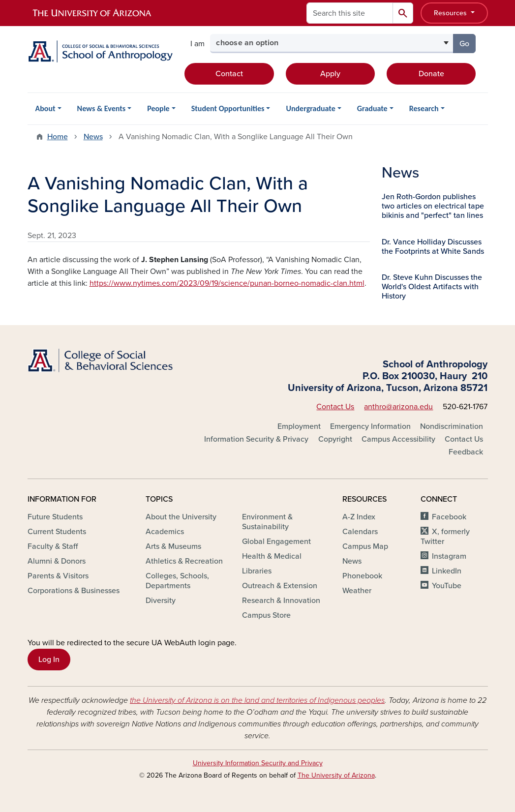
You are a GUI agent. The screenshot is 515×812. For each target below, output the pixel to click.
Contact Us (335, 407)
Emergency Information (370, 426)
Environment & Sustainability (267, 522)
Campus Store (266, 615)
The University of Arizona (336, 775)
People (158, 108)
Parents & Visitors (58, 576)
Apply (330, 74)
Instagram (449, 556)
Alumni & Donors (57, 561)
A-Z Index (359, 517)
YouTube (447, 586)
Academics (165, 532)
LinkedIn (447, 571)
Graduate (372, 108)
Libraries (257, 571)
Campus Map (365, 546)
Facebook (449, 517)
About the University (181, 517)
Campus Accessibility (398, 439)
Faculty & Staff (53, 546)
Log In (49, 660)
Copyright (335, 439)
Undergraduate (310, 108)
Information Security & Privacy (256, 439)
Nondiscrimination (452, 426)
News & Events (101, 108)
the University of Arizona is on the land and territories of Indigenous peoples (257, 700)
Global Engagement (276, 541)
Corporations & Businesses (74, 591)
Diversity (161, 601)
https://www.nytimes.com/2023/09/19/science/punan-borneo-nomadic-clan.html (227, 283)
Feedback (466, 452)
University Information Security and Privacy (258, 763)
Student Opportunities (228, 108)
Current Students (57, 532)
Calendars (360, 532)
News (93, 137)
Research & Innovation (281, 601)
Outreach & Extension (280, 586)
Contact (229, 74)
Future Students (55, 517)
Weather (357, 591)
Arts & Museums (173, 546)
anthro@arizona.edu (398, 407)
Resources (451, 13)
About (45, 108)
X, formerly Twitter (445, 537)
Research (424, 108)
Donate (431, 74)
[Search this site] (350, 13)
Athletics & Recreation (184, 561)
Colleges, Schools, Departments (177, 581)
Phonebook (362, 576)
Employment (299, 426)
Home (58, 137)
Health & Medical (272, 556)
